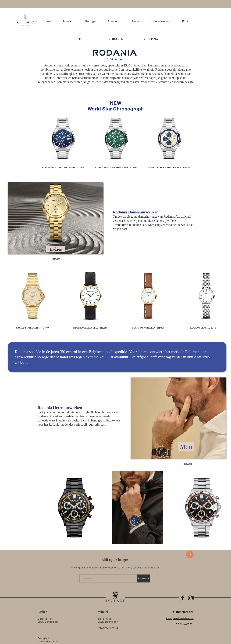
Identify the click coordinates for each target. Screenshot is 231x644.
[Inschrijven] (143, 578)
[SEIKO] (77, 39)
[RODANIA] (116, 39)
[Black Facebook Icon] (183, 598)
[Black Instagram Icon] (190, 598)
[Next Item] (209, 296)
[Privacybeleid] (45, 638)
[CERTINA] (151, 39)
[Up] (190, 554)
